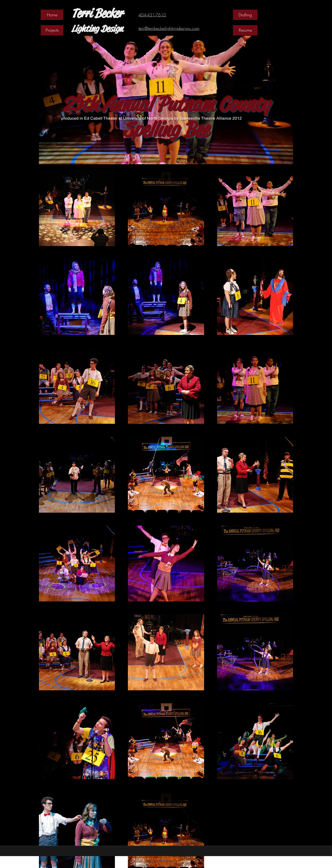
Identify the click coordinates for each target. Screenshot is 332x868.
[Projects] (52, 30)
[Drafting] (245, 15)
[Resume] (245, 30)
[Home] (52, 15)
